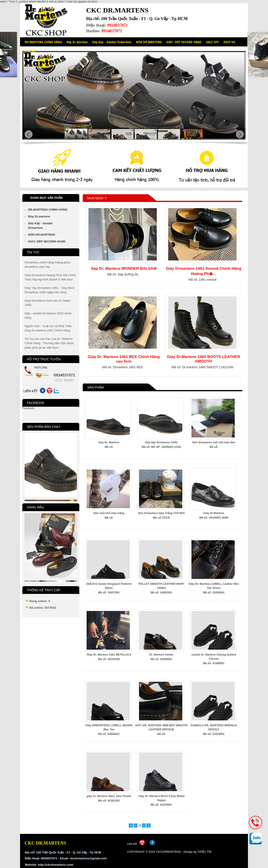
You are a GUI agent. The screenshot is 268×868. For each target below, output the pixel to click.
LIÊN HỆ (30, 51)
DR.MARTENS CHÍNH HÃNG (43, 42)
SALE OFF (213, 42)
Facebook (28, 408)
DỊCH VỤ (229, 42)
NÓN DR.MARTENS (149, 42)
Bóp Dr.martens (77, 42)
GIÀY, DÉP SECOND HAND (184, 42)
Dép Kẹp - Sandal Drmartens (112, 42)
